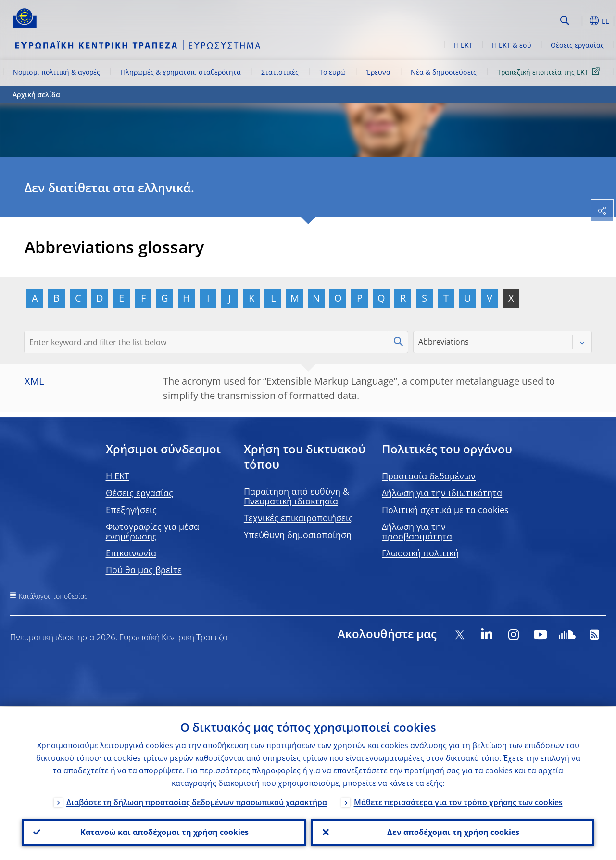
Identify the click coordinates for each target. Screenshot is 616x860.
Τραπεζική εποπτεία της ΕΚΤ (550, 71)
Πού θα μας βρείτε (144, 570)
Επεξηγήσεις (131, 510)
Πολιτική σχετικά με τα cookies (445, 510)
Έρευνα (378, 72)
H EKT (118, 476)
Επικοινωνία (131, 553)
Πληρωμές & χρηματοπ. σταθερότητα (181, 72)
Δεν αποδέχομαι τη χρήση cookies (452, 832)
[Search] (509, 19)
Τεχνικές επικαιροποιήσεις (298, 518)
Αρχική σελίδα (36, 95)
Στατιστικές (280, 72)
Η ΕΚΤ (463, 45)
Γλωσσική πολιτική (420, 553)
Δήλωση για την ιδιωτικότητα (442, 493)
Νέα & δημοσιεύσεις (444, 72)
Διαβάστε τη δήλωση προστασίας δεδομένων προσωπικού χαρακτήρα (197, 801)
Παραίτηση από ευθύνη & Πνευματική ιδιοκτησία (296, 496)
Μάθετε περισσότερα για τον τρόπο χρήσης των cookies (458, 801)
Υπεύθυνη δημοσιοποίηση (298, 535)
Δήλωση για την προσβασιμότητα (417, 531)
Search (565, 20)
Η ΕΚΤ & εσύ (512, 45)
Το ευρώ (333, 72)
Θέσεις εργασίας (577, 45)
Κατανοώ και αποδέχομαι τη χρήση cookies (163, 832)
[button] (580, 21)
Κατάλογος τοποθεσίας (53, 596)
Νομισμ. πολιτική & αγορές (57, 72)
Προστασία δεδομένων (429, 476)
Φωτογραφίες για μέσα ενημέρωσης (152, 531)
